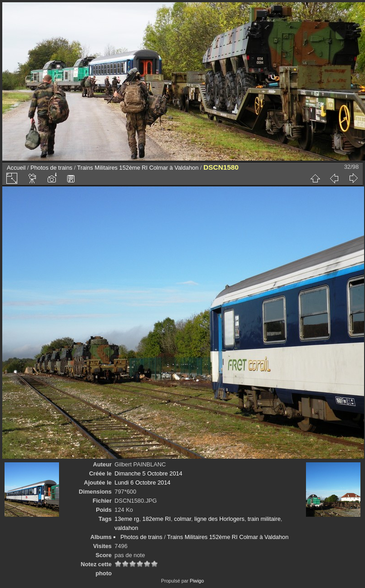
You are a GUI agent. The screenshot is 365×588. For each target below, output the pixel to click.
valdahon (126, 528)
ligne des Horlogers (219, 519)
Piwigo (197, 581)
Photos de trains (51, 168)
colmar (182, 519)
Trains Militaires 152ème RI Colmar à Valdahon (138, 168)
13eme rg (127, 519)
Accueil (16, 168)
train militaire (264, 519)
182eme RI (157, 519)
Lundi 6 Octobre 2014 (142, 483)
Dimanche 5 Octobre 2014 (148, 473)
